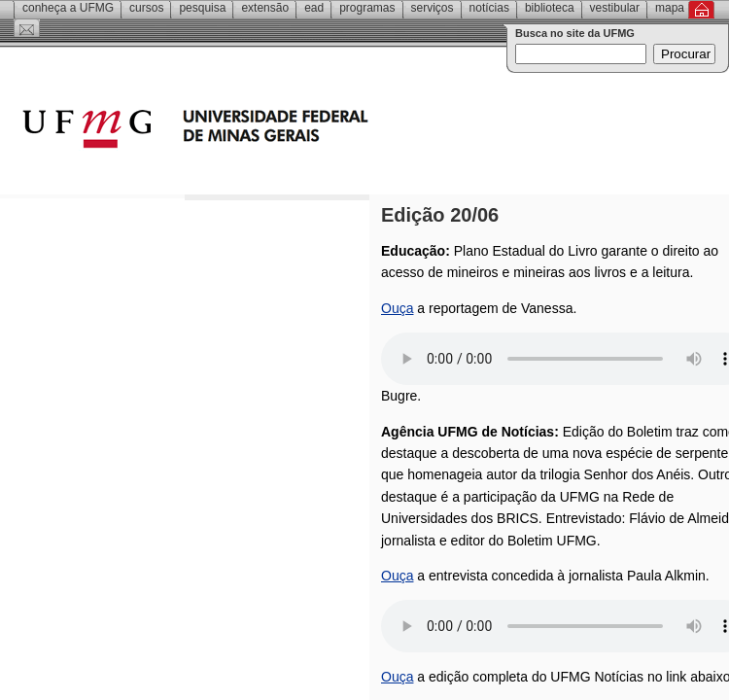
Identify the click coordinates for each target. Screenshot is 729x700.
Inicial (701, 10)
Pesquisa (202, 8)
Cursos (146, 8)
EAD (314, 8)
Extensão (265, 8)
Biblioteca (550, 8)
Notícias (489, 8)
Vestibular (615, 8)
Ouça (397, 308)
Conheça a (68, 8)
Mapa (670, 8)
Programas (367, 8)
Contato (27, 28)
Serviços (433, 8)
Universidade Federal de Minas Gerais (306, 131)
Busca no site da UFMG (575, 33)
